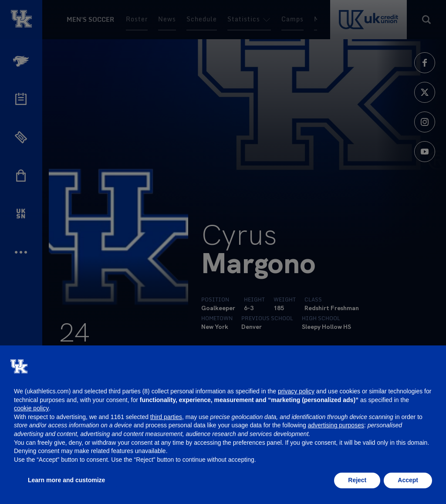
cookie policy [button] (31, 408)
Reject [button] (357, 480)
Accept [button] (408, 480)
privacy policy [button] (296, 391)
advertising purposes (336, 425)
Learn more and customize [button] (66, 480)
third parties (166, 417)
